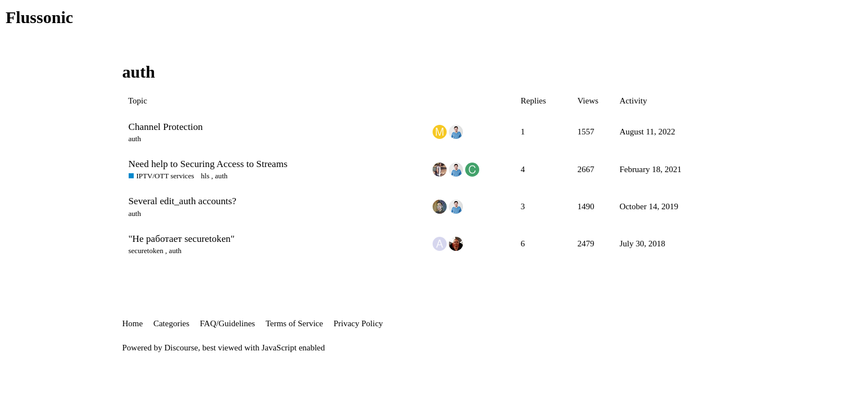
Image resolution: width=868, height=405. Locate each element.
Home (133, 323)
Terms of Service (294, 323)
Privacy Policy (358, 323)
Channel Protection (166, 127)
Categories (171, 323)
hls (205, 176)
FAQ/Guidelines (228, 323)
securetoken (146, 251)
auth (135, 139)
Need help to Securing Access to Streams (208, 164)
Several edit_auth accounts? (183, 201)
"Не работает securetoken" (182, 239)
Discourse (181, 348)
